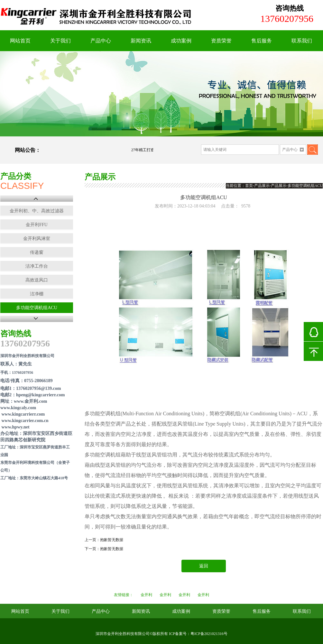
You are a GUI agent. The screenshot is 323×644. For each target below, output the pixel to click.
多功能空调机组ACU (37, 308)
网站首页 (20, 41)
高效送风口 (37, 280)
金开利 (146, 595)
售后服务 (262, 41)
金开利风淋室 (37, 239)
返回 (204, 566)
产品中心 (101, 41)
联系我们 (302, 41)
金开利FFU (37, 225)
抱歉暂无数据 (112, 540)
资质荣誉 (221, 41)
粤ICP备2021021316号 (209, 634)
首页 (249, 186)
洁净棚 (37, 294)
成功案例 (181, 41)
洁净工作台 (37, 266)
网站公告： (28, 150)
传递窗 (37, 252)
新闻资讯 (141, 41)
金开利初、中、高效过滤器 (37, 211)
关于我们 (60, 41)
